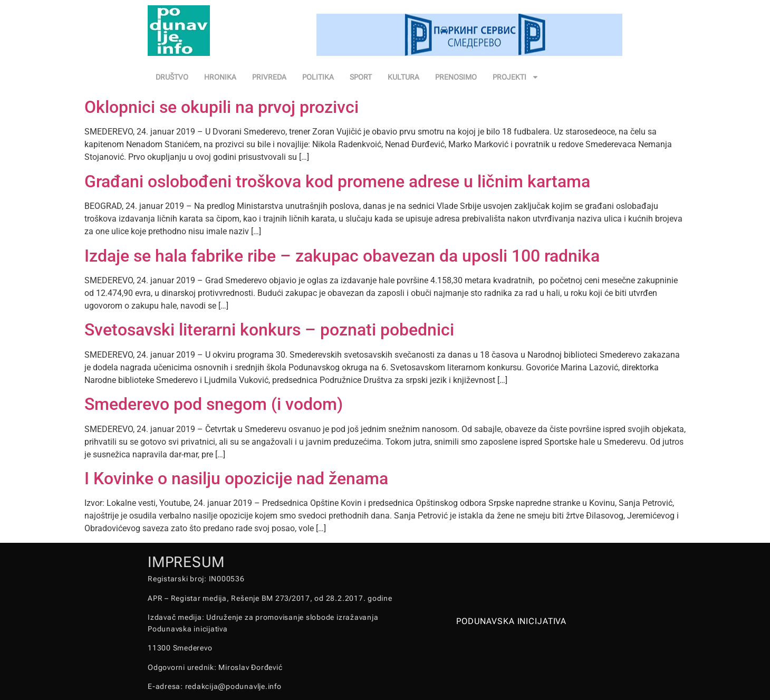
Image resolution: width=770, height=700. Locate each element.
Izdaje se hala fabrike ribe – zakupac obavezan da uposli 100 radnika (342, 256)
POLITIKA (318, 77)
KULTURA (403, 77)
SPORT (361, 77)
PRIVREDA (269, 77)
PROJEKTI (516, 77)
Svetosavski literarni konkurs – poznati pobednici (269, 330)
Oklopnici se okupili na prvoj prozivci (222, 107)
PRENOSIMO (456, 77)
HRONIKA (220, 77)
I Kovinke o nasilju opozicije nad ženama (236, 478)
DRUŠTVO (172, 77)
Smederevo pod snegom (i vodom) (214, 404)
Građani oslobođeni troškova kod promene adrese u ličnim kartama (337, 181)
